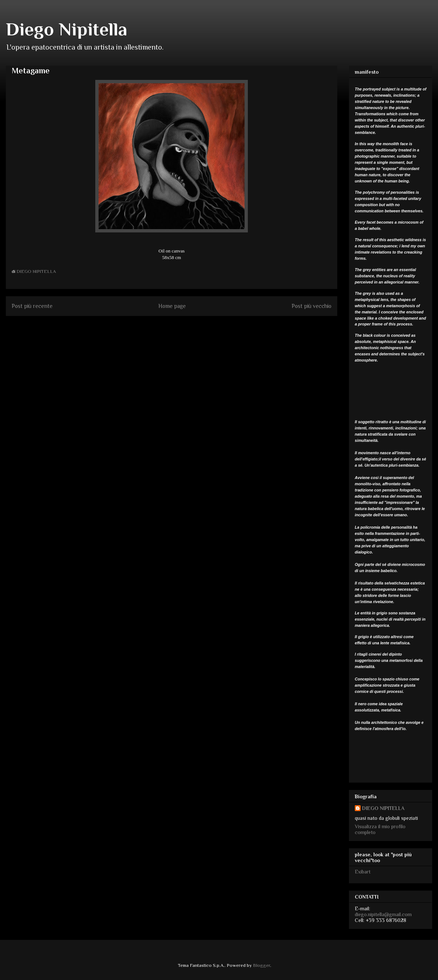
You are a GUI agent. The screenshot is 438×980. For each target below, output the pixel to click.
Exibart (363, 872)
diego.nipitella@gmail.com (383, 914)
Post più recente (32, 306)
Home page (172, 306)
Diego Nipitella (67, 29)
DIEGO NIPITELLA (383, 808)
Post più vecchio (312, 306)
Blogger (262, 965)
